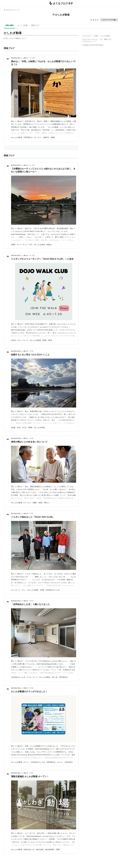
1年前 (32, 351)
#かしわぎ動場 (17, 137)
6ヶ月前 (32, 165)
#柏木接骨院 (49, 849)
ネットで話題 (22, 25)
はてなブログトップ (89, 41)
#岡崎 (53, 137)
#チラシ (26, 762)
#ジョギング (16, 590)
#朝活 (50, 340)
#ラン (24, 590)
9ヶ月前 (32, 255)
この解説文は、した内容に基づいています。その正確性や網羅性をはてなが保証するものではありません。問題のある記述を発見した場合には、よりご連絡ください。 (15, 39)
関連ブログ (35, 25)
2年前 (32, 514)
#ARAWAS (69, 762)
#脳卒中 (46, 137)
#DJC (19, 427)
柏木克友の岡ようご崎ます (20, 58)
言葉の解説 (9, 25)
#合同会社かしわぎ (53, 590)
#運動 (35, 503)
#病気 (40, 503)
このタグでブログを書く (109, 20)
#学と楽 (54, 677)
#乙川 (25, 427)
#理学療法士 (28, 137)
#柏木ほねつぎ (29, 849)
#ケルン (60, 762)
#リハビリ (38, 137)
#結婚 (13, 427)
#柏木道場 (40, 849)
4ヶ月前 (32, 58)
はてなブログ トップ (11, 10)
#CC (31, 245)
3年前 (32, 688)
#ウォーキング (22, 245)
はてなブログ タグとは (90, 39)
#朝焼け (49, 245)
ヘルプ (101, 39)
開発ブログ (108, 39)
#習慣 (42, 590)
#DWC (14, 340)
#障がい (47, 503)
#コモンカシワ (32, 677)
